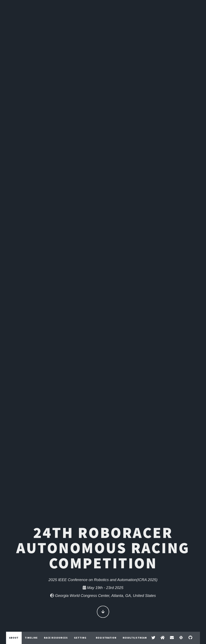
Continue (103, 612)
